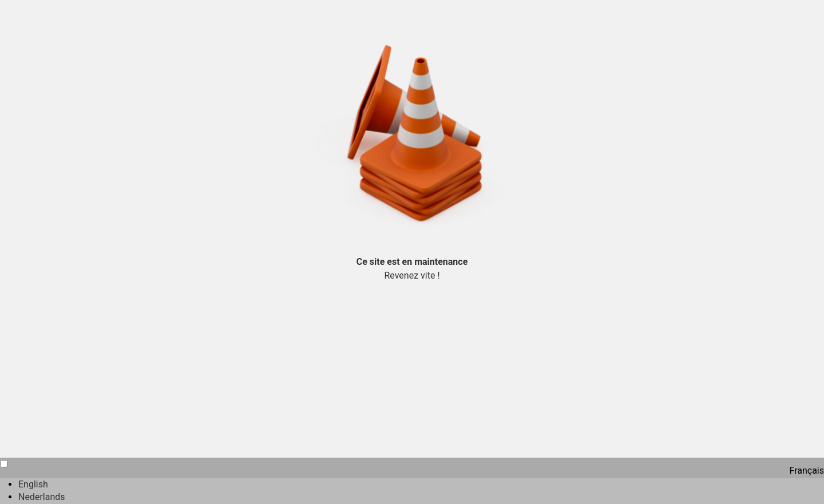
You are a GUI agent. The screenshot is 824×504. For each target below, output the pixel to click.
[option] (421, 485)
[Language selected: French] (412, 481)
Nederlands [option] (42, 497)
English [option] (33, 484)
